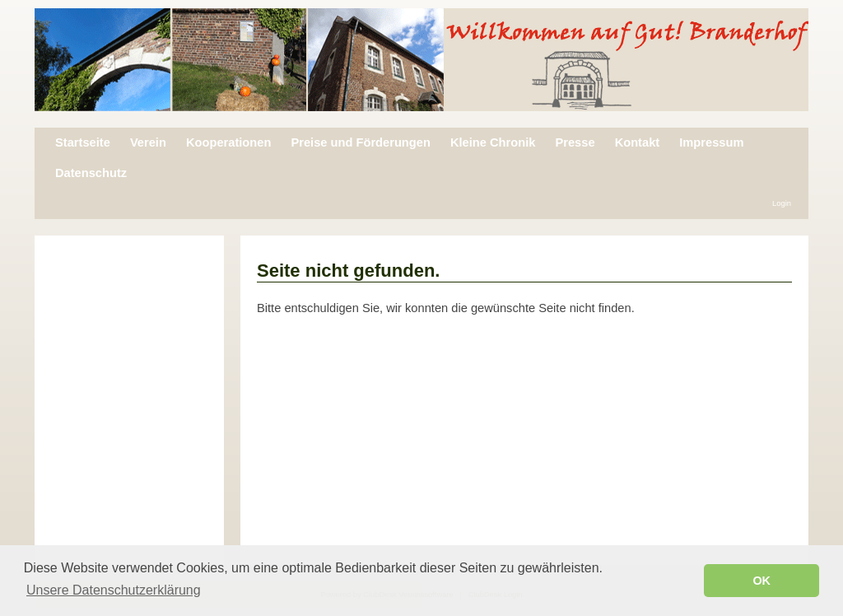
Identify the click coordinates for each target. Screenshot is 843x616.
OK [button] (761, 581)
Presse (575, 142)
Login (782, 203)
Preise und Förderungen (360, 142)
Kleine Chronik (493, 142)
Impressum (711, 142)
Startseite (83, 142)
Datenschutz (91, 173)
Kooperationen (228, 142)
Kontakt (638, 142)
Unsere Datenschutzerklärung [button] (114, 590)
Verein (148, 142)
